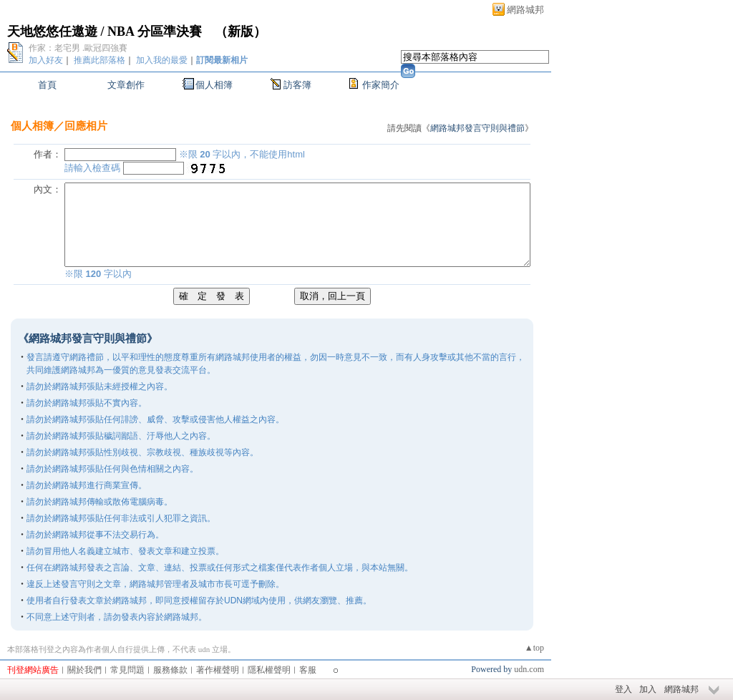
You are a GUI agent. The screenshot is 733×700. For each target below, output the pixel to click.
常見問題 (127, 670)
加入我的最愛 (162, 60)
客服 (308, 670)
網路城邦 (525, 10)
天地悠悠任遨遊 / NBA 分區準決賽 (105, 31)
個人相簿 (214, 85)
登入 (623, 689)
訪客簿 (297, 85)
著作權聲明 (218, 670)
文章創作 (126, 85)
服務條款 (170, 670)
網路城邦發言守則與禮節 (477, 128)
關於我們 (84, 670)
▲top (534, 648)
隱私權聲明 (269, 670)
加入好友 (46, 60)
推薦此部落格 (99, 60)
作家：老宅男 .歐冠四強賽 (78, 48)
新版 (241, 31)
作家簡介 (381, 85)
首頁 (47, 85)
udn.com (529, 669)
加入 (648, 689)
